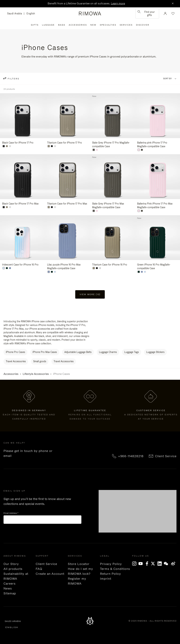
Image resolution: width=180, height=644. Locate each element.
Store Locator (79, 564)
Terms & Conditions (115, 569)
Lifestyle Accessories (36, 374)
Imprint (106, 579)
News (8, 588)
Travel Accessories (16, 361)
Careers (9, 584)
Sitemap (10, 593)
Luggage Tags (132, 352)
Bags (62, 25)
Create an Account (50, 574)
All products (13, 569)
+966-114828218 (131, 456)
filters (13, 79)
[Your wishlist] (173, 13)
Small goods (40, 361)
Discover (143, 25)
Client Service (166, 456)
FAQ (39, 569)
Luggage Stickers (155, 352)
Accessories (78, 25)
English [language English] (31, 13)
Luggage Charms (108, 352)
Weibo (173, 564)
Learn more (118, 3)
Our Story (11, 564)
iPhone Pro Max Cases (45, 352)
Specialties (108, 25)
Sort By (167, 79)
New (93, 25)
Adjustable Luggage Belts (78, 352)
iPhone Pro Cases (15, 352)
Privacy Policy (111, 564)
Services (126, 25)
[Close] (173, 4)
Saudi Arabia (15, 14)
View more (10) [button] (90, 294)
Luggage (48, 25)
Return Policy (110, 574)
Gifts (35, 25)
